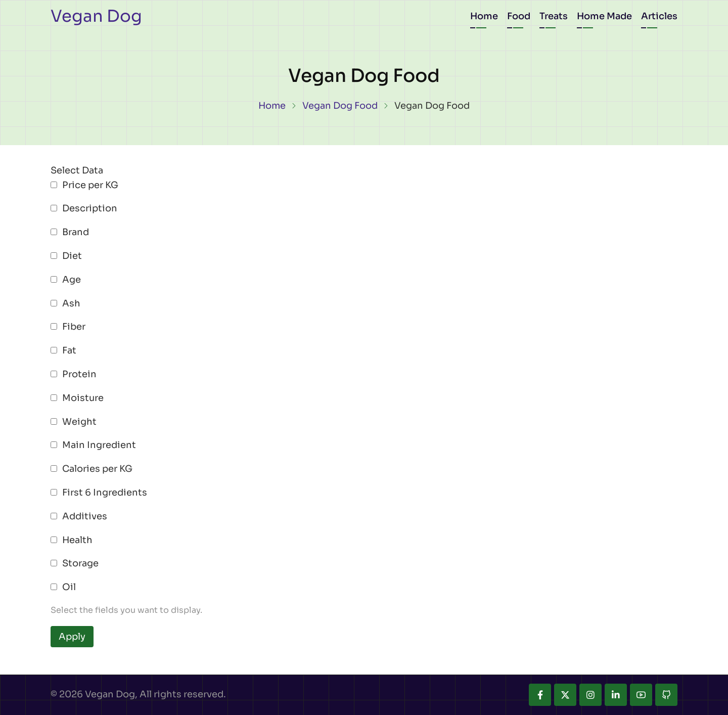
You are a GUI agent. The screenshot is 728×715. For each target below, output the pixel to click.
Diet (72, 256)
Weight (79, 422)
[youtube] (641, 695)
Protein (79, 374)
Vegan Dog (96, 16)
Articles (659, 16)
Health (77, 540)
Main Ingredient (99, 445)
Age (72, 280)
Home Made (604, 16)
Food (519, 16)
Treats (554, 16)
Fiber (74, 327)
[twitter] (565, 695)
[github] (666, 695)
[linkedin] (616, 695)
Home (484, 16)
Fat (69, 350)
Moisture (83, 398)
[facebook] (540, 695)
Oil (69, 587)
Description (90, 208)
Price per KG (90, 185)
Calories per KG (97, 469)
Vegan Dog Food (340, 106)
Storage (80, 563)
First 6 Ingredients (105, 493)
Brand (76, 232)
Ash (71, 303)
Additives (85, 516)
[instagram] (590, 695)
